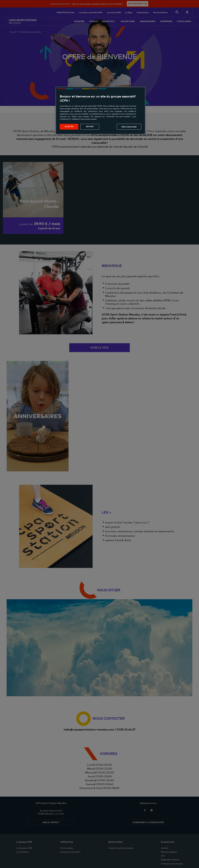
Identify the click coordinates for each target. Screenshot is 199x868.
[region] (100, 111)
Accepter (69, 127)
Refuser (90, 127)
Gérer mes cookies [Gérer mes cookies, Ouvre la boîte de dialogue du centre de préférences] (129, 127)
